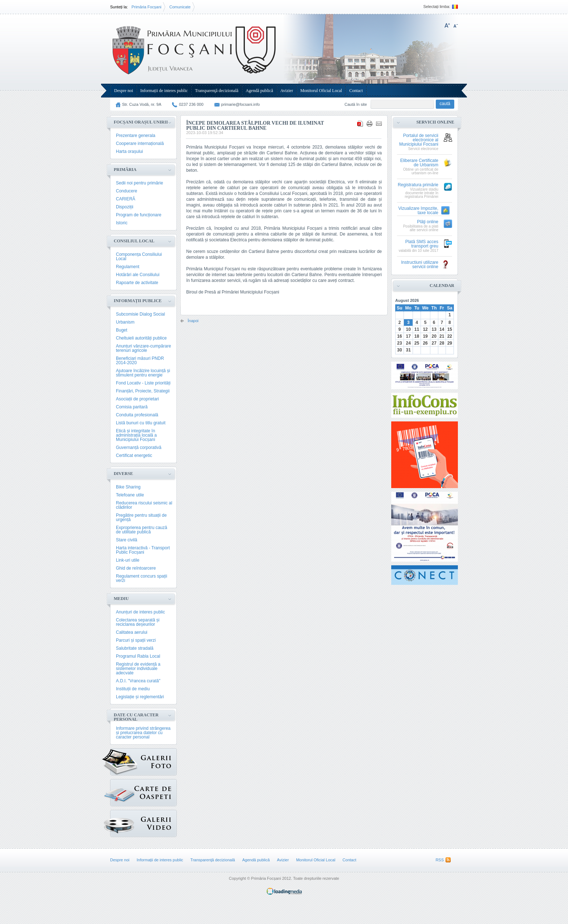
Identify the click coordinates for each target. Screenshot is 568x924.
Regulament (128, 267)
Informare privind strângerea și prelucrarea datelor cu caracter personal (143, 733)
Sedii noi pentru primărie (139, 183)
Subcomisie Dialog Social (140, 314)
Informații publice (138, 301)
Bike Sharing (128, 487)
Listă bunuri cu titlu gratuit (141, 423)
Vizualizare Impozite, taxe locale (419, 211)
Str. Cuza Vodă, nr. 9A (142, 104)
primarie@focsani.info (241, 104)
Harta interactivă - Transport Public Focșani (143, 550)
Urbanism (125, 322)
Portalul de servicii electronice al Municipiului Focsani (419, 140)
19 (425, 336)
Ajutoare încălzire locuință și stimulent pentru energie (143, 373)
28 (442, 343)
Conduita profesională (137, 415)
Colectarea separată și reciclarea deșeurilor (138, 622)
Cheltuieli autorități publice (141, 338)
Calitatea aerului (132, 632)
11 (417, 329)
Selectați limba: (437, 7)
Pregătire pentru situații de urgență (141, 517)
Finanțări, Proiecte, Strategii (143, 391)
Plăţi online (428, 222)
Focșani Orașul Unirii (141, 122)
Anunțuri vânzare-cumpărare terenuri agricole (143, 348)
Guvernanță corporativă (139, 448)
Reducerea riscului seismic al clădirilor (144, 505)
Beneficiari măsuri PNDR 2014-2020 (140, 361)
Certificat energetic (134, 455)
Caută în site (356, 104)
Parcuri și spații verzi (136, 640)
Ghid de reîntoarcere (136, 568)
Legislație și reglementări (140, 697)
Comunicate (180, 7)
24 (408, 343)
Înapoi (193, 321)
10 (408, 329)
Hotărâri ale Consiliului (138, 275)
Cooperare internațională (140, 143)
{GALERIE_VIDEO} (122, 822)
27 (434, 343)
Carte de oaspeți (122, 791)
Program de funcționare (139, 215)
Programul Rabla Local (138, 656)
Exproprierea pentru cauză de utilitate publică (141, 530)
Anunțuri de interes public (140, 612)
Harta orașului (130, 151)
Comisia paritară (132, 407)
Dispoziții (125, 207)
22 (450, 336)
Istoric (122, 223)
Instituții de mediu (133, 689)
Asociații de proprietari (137, 399)
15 (450, 329)
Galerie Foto (124, 762)
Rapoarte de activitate (137, 283)
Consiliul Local (134, 241)
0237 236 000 (191, 104)
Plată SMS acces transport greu (422, 244)
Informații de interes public (164, 91)
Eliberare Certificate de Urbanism (419, 163)
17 (408, 336)
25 (417, 343)
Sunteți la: (119, 7)
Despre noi (124, 91)
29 (450, 343)
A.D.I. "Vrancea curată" (138, 681)
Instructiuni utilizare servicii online (420, 265)
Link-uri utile (128, 560)
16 (399, 336)
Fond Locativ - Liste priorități (143, 383)
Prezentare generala (136, 136)
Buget (122, 330)
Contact (356, 91)
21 (442, 336)
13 (434, 329)
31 (408, 350)
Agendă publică (259, 91)
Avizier (287, 91)
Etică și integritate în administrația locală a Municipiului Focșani (136, 435)
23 (399, 343)
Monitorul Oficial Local (321, 91)
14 (442, 329)
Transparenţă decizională (217, 91)
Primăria (125, 170)
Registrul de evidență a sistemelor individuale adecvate (138, 669)
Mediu (121, 599)
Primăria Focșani (147, 7)
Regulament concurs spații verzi (141, 578)
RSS (440, 860)
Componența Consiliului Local (139, 257)
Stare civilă (127, 540)
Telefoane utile (130, 495)
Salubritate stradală (135, 648)
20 (434, 336)
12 (425, 329)
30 (399, 350)
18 (417, 336)
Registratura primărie (418, 185)
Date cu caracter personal (136, 717)
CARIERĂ (126, 199)
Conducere (127, 191)
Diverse (123, 474)
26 (425, 343)
